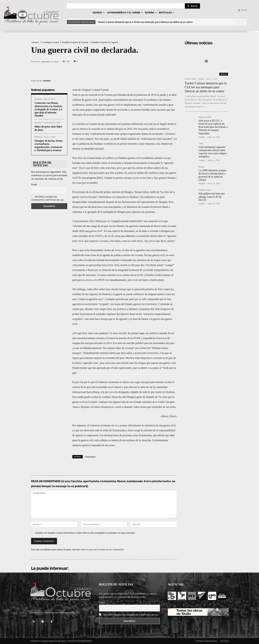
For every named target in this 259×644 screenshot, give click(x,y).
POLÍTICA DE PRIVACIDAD (80, 641)
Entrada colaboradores (207, 641)
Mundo (201, 167)
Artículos (35, 42)
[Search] (192, 6)
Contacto (224, 641)
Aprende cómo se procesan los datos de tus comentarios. (98, 550)
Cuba (201, 144)
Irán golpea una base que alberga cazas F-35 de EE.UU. (212, 197)
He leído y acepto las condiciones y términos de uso (47, 198)
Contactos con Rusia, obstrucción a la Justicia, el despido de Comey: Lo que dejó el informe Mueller (48, 109)
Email (34, 184)
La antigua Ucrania (51, 42)
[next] (245, 22)
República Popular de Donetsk (75, 42)
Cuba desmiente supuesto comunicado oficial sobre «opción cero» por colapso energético (213, 152)
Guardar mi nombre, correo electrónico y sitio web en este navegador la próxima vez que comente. (85, 533)
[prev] (240, 22)
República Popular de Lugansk (105, 42)
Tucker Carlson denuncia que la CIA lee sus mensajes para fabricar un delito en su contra (145, 22)
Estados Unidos (190, 79)
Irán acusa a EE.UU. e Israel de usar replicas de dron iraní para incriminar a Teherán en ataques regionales (213, 127)
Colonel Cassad (100, 90)
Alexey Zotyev (169, 416)
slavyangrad (90, 457)
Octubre (47, 81)
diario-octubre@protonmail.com (62, 613)
